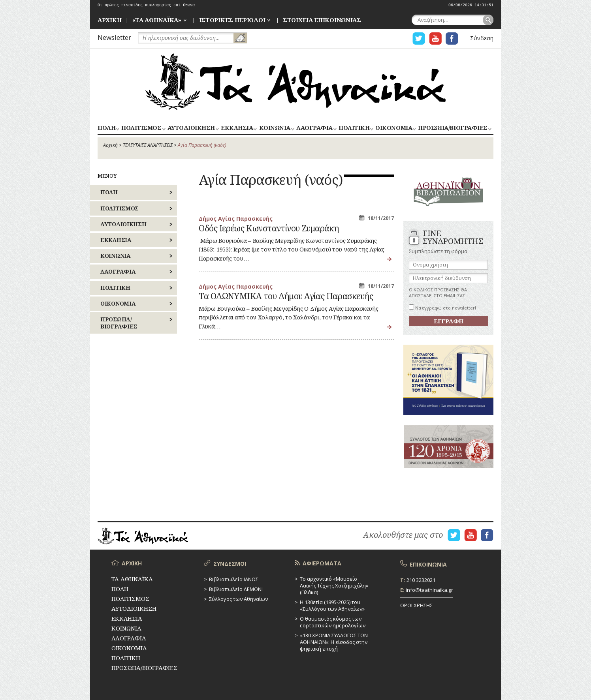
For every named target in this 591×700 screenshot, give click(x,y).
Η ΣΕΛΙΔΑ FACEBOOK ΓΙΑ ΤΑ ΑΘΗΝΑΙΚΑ (452, 38)
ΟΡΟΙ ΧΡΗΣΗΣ (416, 605)
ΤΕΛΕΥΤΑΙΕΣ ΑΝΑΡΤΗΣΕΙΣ (148, 145)
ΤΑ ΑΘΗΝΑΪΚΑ (295, 82)
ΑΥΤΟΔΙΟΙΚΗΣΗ (191, 128)
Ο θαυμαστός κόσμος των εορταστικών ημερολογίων (333, 622)
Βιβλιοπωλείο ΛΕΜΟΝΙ (236, 589)
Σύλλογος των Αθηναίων (238, 599)
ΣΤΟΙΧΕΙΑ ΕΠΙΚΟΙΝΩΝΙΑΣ (322, 20)
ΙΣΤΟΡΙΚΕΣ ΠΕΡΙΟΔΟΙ (232, 20)
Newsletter (114, 37)
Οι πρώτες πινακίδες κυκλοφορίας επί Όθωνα (146, 5)
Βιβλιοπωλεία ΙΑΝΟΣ (234, 579)
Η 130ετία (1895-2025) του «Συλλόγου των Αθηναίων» (332, 605)
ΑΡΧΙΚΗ (109, 20)
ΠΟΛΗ (106, 128)
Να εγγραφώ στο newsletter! (442, 308)
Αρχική (110, 145)
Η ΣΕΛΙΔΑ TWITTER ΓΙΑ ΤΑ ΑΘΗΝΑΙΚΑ (419, 38)
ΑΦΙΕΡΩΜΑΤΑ (322, 563)
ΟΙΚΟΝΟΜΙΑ (394, 128)
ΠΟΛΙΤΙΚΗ (354, 128)
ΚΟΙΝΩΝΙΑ (275, 128)
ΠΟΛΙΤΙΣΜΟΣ (141, 128)
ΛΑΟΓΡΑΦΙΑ (314, 128)
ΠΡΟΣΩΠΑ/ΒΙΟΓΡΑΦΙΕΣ (453, 128)
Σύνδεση (482, 38)
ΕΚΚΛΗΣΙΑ (237, 128)
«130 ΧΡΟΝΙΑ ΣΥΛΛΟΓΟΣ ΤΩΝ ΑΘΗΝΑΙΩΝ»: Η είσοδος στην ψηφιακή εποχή (334, 642)
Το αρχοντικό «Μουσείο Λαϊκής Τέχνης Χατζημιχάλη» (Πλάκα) (334, 586)
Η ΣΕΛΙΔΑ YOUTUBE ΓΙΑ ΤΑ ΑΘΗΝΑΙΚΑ (435, 38)
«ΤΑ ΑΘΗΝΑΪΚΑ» (157, 20)
